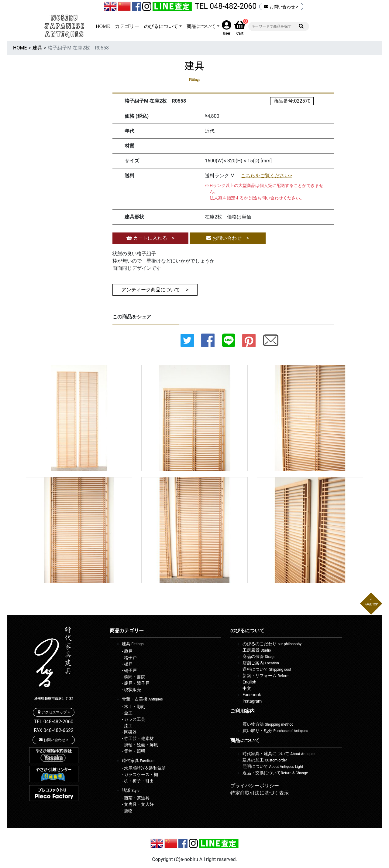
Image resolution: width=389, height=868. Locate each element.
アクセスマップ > (54, 712)
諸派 (131, 790)
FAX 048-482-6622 (54, 730)
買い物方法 (268, 724)
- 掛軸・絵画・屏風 (140, 745)
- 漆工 (127, 726)
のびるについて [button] (161, 26)
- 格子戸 (129, 658)
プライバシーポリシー (255, 786)
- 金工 (127, 713)
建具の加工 (265, 760)
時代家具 (138, 761)
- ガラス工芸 (134, 719)
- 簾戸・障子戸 (136, 683)
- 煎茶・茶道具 (136, 798)
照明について (273, 766)
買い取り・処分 (275, 731)
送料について (267, 669)
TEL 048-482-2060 (226, 6)
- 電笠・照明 (134, 751)
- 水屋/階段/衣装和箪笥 (144, 768)
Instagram (252, 701)
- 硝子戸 (129, 670)
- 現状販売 (131, 690)
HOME (103, 26)
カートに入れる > (150, 238)
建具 (37, 48)
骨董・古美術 (142, 699)
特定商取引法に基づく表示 (260, 793)
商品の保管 (259, 656)
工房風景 (257, 650)
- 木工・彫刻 (134, 707)
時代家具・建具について (279, 754)
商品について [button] (201, 26)
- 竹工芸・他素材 (138, 738)
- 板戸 (127, 664)
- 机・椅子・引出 (138, 781)
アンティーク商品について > (155, 290)
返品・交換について (275, 773)
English (249, 682)
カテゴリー (127, 26)
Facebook (252, 695)
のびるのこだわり (272, 644)
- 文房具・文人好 (138, 804)
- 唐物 (127, 811)
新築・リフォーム (266, 676)
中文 (247, 688)
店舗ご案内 (261, 663)
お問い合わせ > (281, 7)
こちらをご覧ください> (266, 176)
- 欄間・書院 (134, 677)
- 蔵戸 (127, 651)
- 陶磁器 (129, 732)
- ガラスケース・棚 (140, 775)
